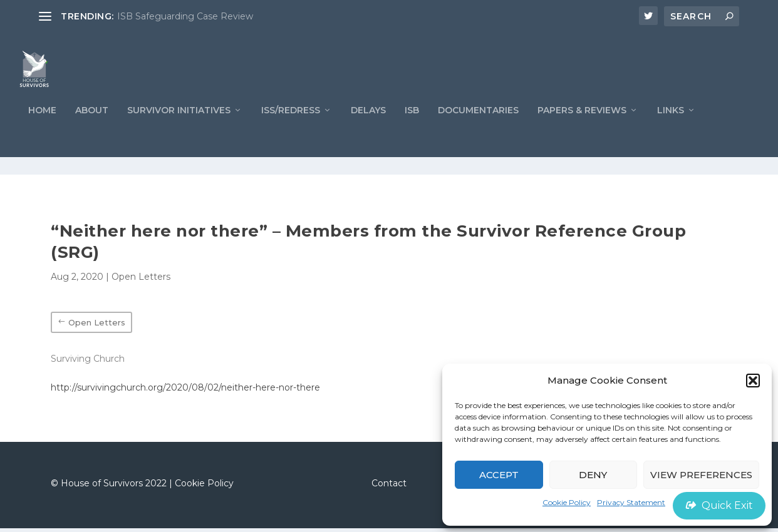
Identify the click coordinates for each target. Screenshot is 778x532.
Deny (593, 475)
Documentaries (478, 131)
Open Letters (141, 280)
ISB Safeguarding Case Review (185, 16)
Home (42, 131)
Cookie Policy (567, 502)
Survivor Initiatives (179, 131)
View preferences (701, 475)
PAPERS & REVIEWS (582, 131)
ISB (412, 131)
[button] (753, 381)
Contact (389, 487)
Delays (368, 131)
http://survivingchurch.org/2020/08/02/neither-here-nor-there (185, 391)
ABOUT (92, 131)
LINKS (671, 131)
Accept (499, 475)
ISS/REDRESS (291, 131)
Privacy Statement (631, 502)
